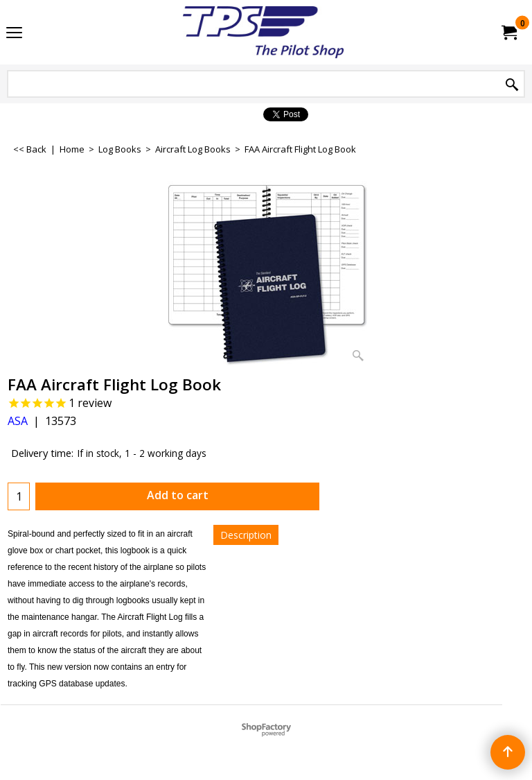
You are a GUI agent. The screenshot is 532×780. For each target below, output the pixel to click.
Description (246, 535)
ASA (18, 421)
